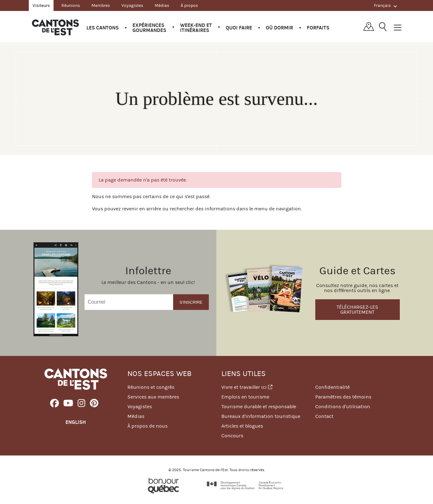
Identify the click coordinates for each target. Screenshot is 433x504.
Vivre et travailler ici (247, 387)
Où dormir (279, 28)
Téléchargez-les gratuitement (357, 309)
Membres (101, 5)
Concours (232, 436)
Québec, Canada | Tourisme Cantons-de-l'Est (55, 27)
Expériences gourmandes (149, 28)
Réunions (71, 5)
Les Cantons (103, 28)
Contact (324, 416)
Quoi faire (239, 28)
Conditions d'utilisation (343, 406)
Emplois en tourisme (245, 397)
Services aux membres (153, 397)
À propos (189, 5)
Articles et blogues (242, 426)
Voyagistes (132, 5)
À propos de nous (147, 426)
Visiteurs (41, 5)
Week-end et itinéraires (196, 28)
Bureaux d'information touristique (261, 416)
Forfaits (318, 28)
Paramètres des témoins (343, 397)
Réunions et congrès (151, 387)
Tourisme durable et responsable (259, 406)
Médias (162, 5)
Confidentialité (332, 387)
